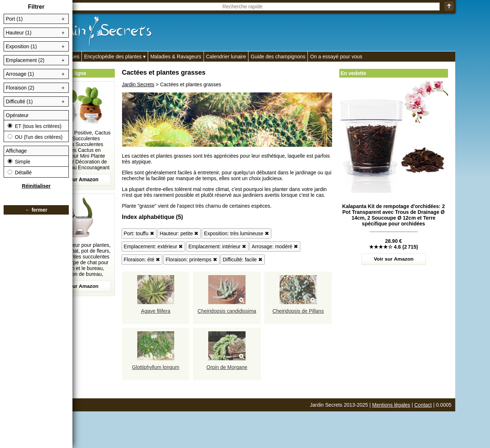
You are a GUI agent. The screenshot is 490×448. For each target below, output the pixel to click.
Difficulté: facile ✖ (243, 260)
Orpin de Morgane (227, 367)
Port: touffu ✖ (139, 233)
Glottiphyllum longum (156, 367)
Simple (19, 162)
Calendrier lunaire (226, 57)
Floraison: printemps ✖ (191, 260)
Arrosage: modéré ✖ (275, 246)
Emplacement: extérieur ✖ (154, 246)
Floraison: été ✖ (142, 260)
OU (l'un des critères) (35, 137)
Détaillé (20, 173)
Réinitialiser (36, 186)
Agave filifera (156, 311)
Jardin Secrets (138, 84)
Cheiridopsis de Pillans (298, 311)
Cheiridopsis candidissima (227, 311)
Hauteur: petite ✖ (179, 233)
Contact (423, 405)
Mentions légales (391, 405)
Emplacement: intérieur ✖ (217, 246)
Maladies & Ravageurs (176, 57)
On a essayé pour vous (336, 57)
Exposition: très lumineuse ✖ (236, 233)
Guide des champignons (278, 57)
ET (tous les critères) (35, 126)
